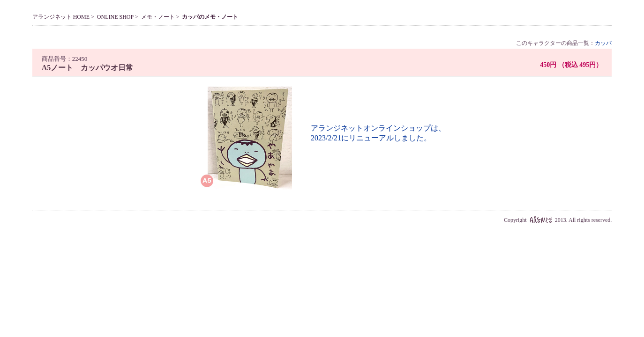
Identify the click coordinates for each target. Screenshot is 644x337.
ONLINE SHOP (115, 17)
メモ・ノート (158, 17)
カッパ (603, 43)
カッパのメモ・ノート (210, 17)
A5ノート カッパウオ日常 (88, 68)
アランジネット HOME (61, 17)
